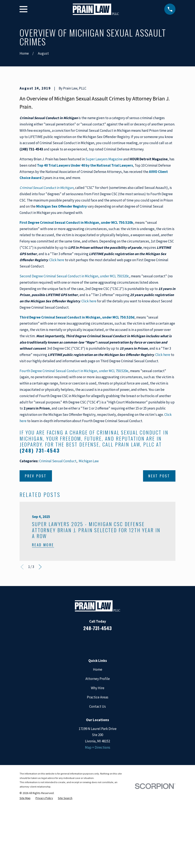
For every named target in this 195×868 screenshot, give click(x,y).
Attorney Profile (98, 750)
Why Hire (98, 759)
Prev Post (36, 547)
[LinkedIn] (92, 714)
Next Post (159, 547)
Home (98, 741)
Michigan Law (89, 532)
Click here (57, 332)
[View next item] (40, 639)
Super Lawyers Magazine (104, 231)
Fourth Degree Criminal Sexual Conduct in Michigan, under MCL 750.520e (74, 442)
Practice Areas (98, 769)
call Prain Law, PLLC (129, 516)
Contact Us (97, 778)
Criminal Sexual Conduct (58, 532)
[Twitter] (115, 714)
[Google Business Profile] (103, 714)
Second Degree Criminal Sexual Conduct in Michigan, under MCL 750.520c (74, 348)
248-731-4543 (97, 699)
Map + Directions (98, 819)
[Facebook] (81, 714)
